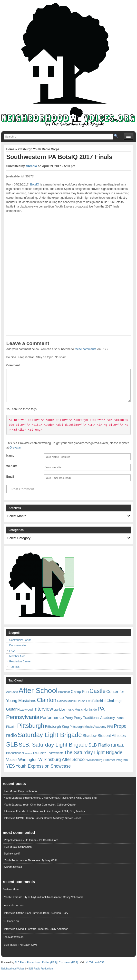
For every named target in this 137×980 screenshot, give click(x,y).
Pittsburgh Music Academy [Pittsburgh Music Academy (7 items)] (88, 732)
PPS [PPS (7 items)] (110, 732)
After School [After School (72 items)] (38, 696)
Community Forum (20, 646)
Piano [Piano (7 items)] (120, 724)
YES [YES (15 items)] (10, 772)
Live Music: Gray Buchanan (20, 797)
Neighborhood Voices (13, 974)
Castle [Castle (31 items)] (98, 697)
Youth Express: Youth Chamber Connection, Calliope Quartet (40, 810)
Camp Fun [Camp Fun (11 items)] (80, 698)
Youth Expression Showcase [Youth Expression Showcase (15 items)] (43, 772)
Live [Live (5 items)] (56, 715)
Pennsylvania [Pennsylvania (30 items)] (23, 723)
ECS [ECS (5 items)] (89, 707)
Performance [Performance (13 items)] (52, 723)
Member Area (17, 662)
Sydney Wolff (12, 859)
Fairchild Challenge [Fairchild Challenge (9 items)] (108, 707)
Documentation (18, 651)
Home (11, 149)
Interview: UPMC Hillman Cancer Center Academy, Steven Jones (43, 824)
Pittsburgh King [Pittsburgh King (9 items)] (57, 732)
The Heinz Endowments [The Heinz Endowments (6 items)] (48, 759)
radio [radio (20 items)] (11, 741)
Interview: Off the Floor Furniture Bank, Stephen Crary (36, 919)
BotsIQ (35, 184)
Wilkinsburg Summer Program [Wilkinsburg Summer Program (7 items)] (107, 766)
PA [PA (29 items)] (101, 715)
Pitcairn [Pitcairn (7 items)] (11, 732)
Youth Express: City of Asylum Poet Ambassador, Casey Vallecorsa (44, 903)
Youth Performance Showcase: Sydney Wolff (30, 866)
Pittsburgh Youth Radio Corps (38, 149)
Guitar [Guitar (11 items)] (11, 715)
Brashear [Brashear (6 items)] (64, 698)
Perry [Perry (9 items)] (69, 724)
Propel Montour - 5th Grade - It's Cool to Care (31, 846)
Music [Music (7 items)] (79, 715)
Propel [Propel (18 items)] (121, 732)
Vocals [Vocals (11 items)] (12, 766)
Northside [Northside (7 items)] (90, 715)
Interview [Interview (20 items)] (43, 715)
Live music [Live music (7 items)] (67, 715)
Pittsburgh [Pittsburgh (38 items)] (31, 732)
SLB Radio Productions (27, 968)
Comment (13, 365)
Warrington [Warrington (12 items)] (28, 765)
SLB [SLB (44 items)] (12, 750)
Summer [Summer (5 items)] (27, 759)
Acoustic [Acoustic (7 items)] (12, 698)
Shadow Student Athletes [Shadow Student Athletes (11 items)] (104, 742)
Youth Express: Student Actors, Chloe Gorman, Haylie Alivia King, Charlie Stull (50, 804)
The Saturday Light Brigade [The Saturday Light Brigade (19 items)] (93, 758)
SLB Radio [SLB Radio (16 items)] (99, 751)
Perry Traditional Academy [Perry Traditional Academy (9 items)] (94, 724)
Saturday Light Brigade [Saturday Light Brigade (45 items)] (50, 741)
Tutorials (14, 673)
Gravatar (15, 453)
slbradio (31, 166)
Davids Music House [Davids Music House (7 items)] (71, 707)
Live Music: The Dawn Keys (20, 951)
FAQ (12, 657)
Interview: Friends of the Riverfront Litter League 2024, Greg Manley (44, 817)
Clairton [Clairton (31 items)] (47, 706)
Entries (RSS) (49, 968)
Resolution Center (20, 667)
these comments (85, 349)
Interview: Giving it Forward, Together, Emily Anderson (36, 935)
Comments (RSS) (68, 968)
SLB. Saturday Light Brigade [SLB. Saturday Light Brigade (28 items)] (53, 751)
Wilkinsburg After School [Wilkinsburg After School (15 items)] (62, 765)
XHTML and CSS (95, 968)
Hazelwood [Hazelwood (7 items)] (25, 715)
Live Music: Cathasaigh (18, 853)
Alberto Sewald (13, 873)
